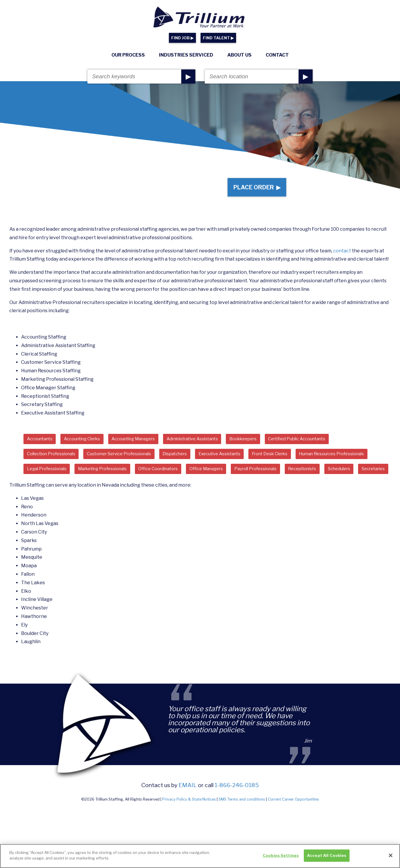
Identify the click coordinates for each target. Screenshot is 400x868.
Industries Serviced (186, 55)
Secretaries (181, 491)
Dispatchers (192, 460)
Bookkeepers (269, 443)
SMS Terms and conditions (242, 822)
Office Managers (311, 475)
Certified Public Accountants (329, 443)
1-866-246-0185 (237, 808)
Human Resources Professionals (63, 475)
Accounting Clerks (89, 443)
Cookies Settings (281, 856)
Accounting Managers (147, 443)
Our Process (128, 55)
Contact (277, 55)
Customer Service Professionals (130, 460)
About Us (239, 55)
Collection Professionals (55, 460)
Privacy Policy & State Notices (189, 822)
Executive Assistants (241, 460)
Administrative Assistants (213, 443)
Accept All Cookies (327, 856)
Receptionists (102, 491)
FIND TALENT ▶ (218, 38)
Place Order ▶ (254, 190)
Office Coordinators (258, 475)
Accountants (42, 443)
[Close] (391, 857)
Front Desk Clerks (297, 460)
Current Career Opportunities (293, 822)
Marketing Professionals (196, 475)
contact (342, 255)
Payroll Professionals (51, 491)
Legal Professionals (134, 475)
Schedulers (143, 491)
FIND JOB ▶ (182, 38)
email (188, 808)
